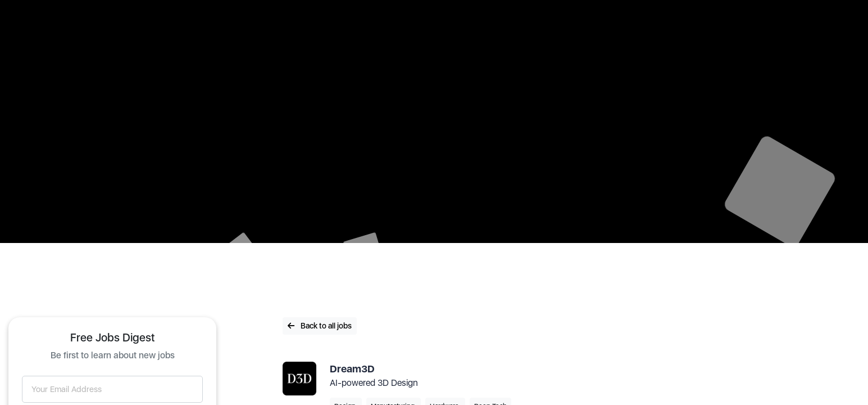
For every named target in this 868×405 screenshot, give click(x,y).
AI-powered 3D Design (374, 383)
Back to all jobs (320, 326)
